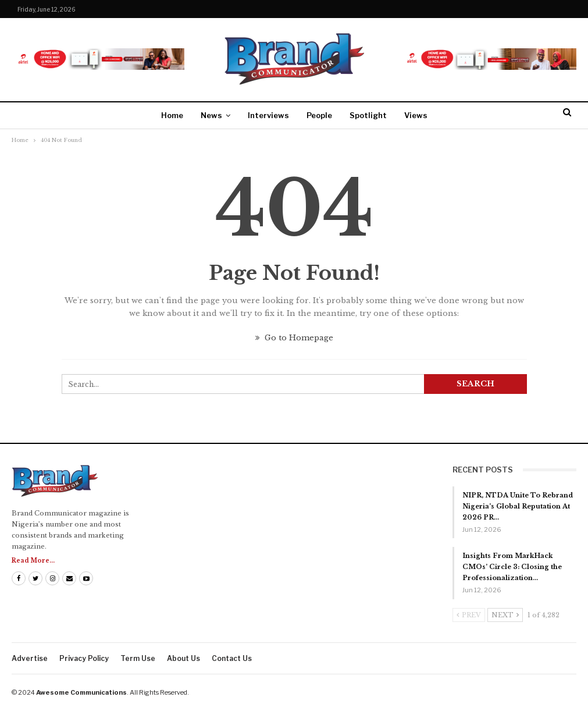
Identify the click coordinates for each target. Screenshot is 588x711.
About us (183, 658)
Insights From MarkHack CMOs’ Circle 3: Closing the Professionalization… (512, 567)
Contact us (232, 658)
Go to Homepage (294, 338)
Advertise (30, 658)
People (319, 115)
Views (416, 115)
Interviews (268, 115)
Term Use (138, 658)
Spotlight (368, 115)
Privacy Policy (84, 658)
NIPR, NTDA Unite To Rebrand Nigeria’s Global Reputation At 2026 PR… (518, 506)
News (211, 115)
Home (172, 115)
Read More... (33, 561)
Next (505, 615)
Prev (469, 615)
